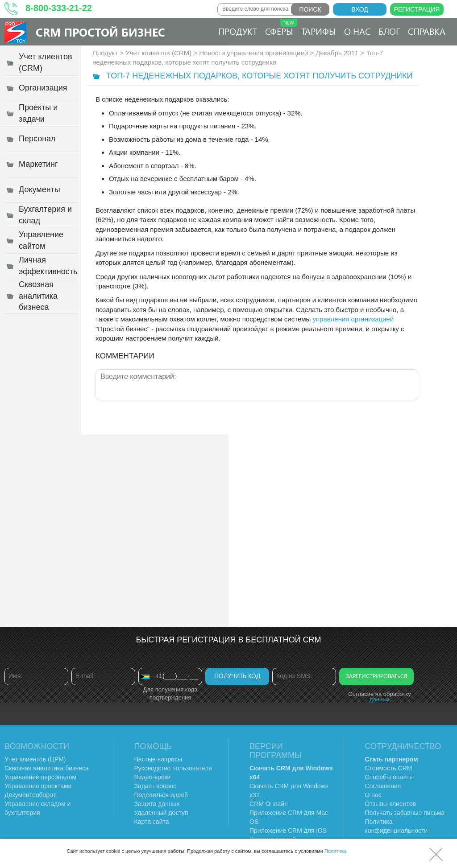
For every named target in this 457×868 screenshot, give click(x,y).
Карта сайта (152, 822)
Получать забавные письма (405, 813)
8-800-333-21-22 (59, 8)
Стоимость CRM (389, 768)
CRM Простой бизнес (100, 32)
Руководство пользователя (173, 768)
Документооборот (30, 795)
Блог (389, 31)
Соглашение (383, 786)
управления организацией (353, 319)
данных (380, 699)
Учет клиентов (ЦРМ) (35, 759)
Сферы (281, 28)
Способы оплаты (390, 777)
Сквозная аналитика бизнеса (47, 768)
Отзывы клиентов (391, 804)
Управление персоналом (40, 777)
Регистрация (417, 9)
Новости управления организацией (254, 53)
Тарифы (319, 31)
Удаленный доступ (161, 813)
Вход (360, 9)
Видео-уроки (153, 777)
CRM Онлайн (269, 804)
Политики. (336, 851)
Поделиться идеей (161, 795)
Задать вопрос (156, 786)
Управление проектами (38, 786)
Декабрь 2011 (338, 53)
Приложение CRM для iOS (288, 831)
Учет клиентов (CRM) (159, 53)
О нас (357, 31)
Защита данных (157, 804)
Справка (427, 31)
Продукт (238, 31)
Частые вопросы (158, 759)
